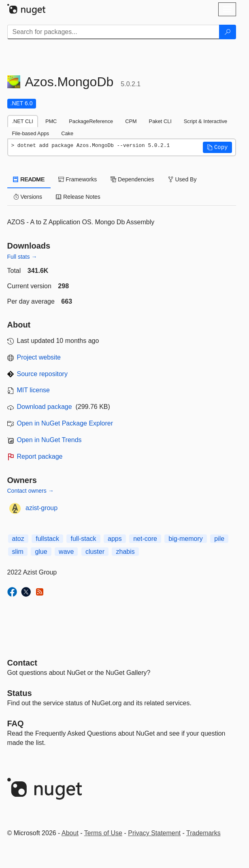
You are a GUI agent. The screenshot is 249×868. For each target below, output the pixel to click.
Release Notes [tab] (78, 197)
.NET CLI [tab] (23, 121)
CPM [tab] (131, 121)
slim (18, 552)
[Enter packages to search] (113, 32)
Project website (39, 357)
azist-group (41, 508)
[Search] (228, 32)
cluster (95, 552)
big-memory (185, 539)
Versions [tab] (28, 197)
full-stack (83, 539)
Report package (40, 456)
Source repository (42, 374)
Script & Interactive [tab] (205, 121)
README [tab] (29, 179)
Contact (22, 663)
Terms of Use (103, 833)
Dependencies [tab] (132, 179)
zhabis (125, 552)
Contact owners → (31, 491)
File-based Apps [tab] (31, 133)
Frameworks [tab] (78, 179)
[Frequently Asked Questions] (16, 723)
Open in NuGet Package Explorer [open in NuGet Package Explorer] (65, 423)
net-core (145, 539)
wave (66, 552)
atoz (18, 539)
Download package (45, 407)
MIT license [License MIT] (34, 390)
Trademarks (203, 833)
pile (219, 539)
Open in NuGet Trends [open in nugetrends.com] (49, 440)
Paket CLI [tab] (160, 121)
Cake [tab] (67, 133)
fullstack (47, 539)
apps (115, 539)
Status (20, 693)
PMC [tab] (51, 121)
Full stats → (22, 257)
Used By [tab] (182, 179)
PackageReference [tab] (91, 121)
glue (41, 552)
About (70, 833)
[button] (217, 147)
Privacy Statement (154, 833)
